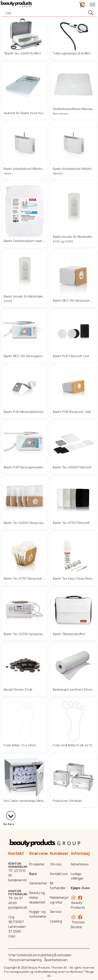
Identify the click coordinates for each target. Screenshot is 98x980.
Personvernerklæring (25, 960)
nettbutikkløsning (45, 972)
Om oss (56, 864)
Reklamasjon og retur (60, 900)
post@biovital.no (21, 907)
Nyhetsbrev (80, 864)
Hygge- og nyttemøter (38, 914)
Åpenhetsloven (56, 960)
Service (56, 912)
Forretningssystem (17, 972)
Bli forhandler (58, 886)
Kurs (33, 874)
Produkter (37, 864)
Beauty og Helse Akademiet (37, 897)
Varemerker (38, 883)
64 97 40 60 (16, 900)
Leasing (56, 921)
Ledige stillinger (77, 876)
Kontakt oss (59, 874)
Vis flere (9, 824)
